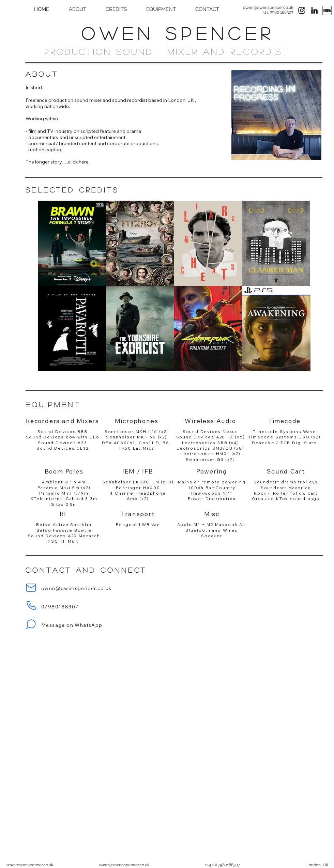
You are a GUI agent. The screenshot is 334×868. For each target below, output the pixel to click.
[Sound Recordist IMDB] (327, 10)
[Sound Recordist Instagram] (302, 10)
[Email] (31, 588)
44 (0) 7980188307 (223, 865)
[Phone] (31, 605)
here (84, 162)
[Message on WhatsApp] (31, 624)
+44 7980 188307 (278, 12)
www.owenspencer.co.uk (30, 865)
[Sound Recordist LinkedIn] (314, 10)
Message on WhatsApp (72, 625)
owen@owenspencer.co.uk (268, 7)
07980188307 (60, 607)
